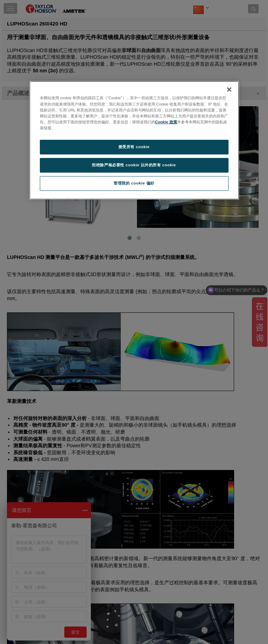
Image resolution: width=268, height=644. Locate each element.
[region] (134, 140)
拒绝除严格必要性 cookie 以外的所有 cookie (134, 165)
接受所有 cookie (134, 147)
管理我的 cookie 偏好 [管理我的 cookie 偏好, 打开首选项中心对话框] (134, 183)
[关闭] (229, 89)
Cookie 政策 (166, 122)
